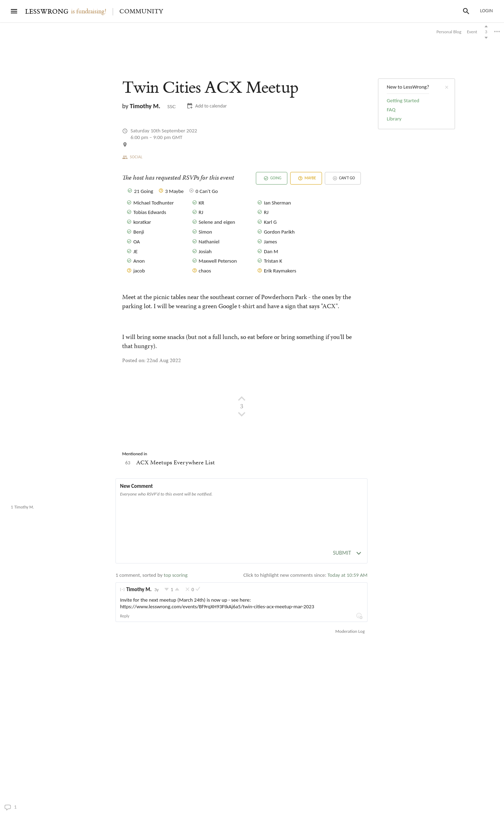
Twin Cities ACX (210, 88)
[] (122, 589)
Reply (125, 616)
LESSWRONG (47, 12)
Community (141, 12)
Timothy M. (145, 106)
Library (394, 119)
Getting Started (403, 101)
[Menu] (14, 11)
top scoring (176, 575)
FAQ (391, 110)
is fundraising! (89, 12)
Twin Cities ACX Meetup (42, 491)
